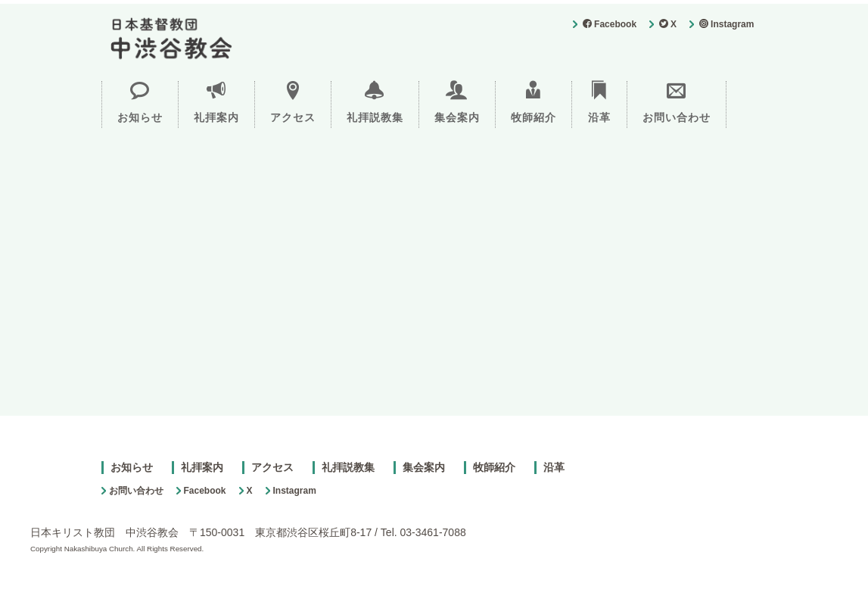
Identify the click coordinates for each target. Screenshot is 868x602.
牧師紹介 (534, 102)
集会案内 (457, 102)
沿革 (599, 102)
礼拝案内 (216, 102)
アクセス (293, 102)
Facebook (610, 24)
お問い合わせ (677, 102)
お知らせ (140, 102)
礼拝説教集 (375, 102)
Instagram (726, 24)
